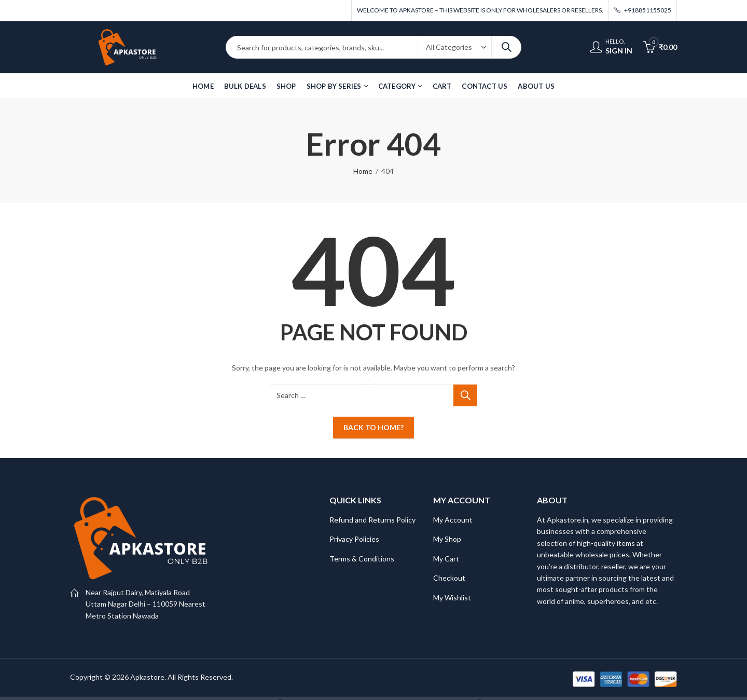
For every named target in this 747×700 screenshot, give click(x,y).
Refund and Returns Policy (372, 520)
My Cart (446, 559)
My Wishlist (452, 598)
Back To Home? (374, 427)
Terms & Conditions (362, 559)
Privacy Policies (354, 539)
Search (506, 47)
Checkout (449, 578)
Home (363, 171)
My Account (453, 520)
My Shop (447, 539)
